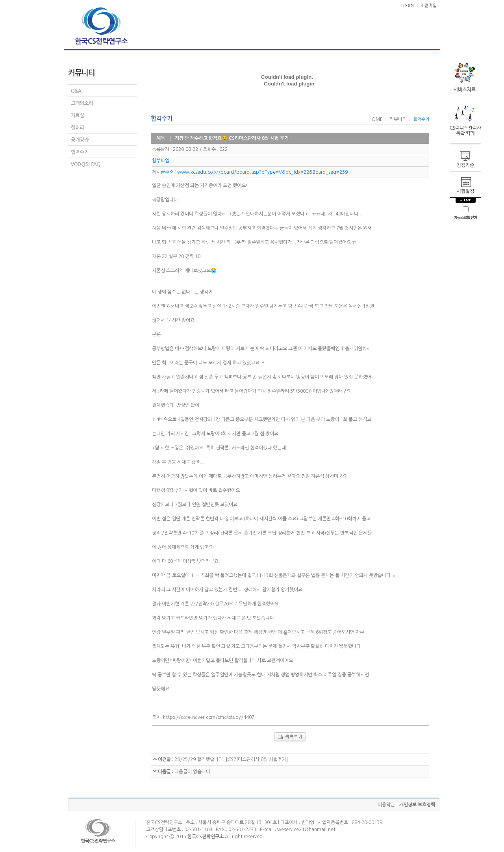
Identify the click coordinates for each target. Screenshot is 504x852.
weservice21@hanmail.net (306, 830)
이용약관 (386, 805)
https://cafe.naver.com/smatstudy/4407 (209, 717)
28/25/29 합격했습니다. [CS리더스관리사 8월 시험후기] (231, 759)
